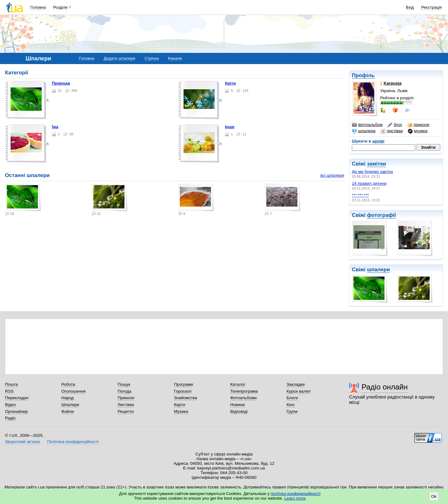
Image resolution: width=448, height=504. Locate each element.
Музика (181, 411)
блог (395, 125)
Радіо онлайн (385, 387)
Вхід (410, 7)
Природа (61, 83)
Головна (38, 7)
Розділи (60, 7)
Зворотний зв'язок (22, 442)
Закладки (296, 384)
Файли (68, 411)
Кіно (291, 405)
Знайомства (186, 398)
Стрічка (152, 58)
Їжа (55, 127)
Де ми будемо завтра (372, 172)
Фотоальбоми (243, 398)
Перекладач (17, 398)
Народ (68, 398)
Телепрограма (244, 391)
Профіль (363, 75)
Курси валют (299, 391)
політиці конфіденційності (296, 494)
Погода (124, 391)
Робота (68, 384)
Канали (175, 58)
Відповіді (239, 411)
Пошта (11, 384)
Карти (180, 405)
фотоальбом (367, 125)
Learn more (295, 498)
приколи (418, 125)
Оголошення (73, 391)
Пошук (124, 384)
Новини (238, 405)
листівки (392, 131)
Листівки (126, 405)
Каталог (238, 384)
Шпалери (70, 405)
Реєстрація (432, 7)
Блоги (292, 398)
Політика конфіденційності (73, 442)
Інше (230, 127)
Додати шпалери (119, 58)
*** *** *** (360, 195)
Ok (434, 496)
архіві (378, 141)
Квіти (230, 83)
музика (418, 131)
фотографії (381, 215)
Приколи (126, 398)
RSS (9, 391)
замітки (376, 164)
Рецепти (126, 411)
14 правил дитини (369, 183)
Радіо (10, 418)
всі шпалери (332, 175)
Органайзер (16, 411)
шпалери (364, 131)
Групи (292, 411)
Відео (10, 405)
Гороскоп (183, 391)
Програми (183, 384)
